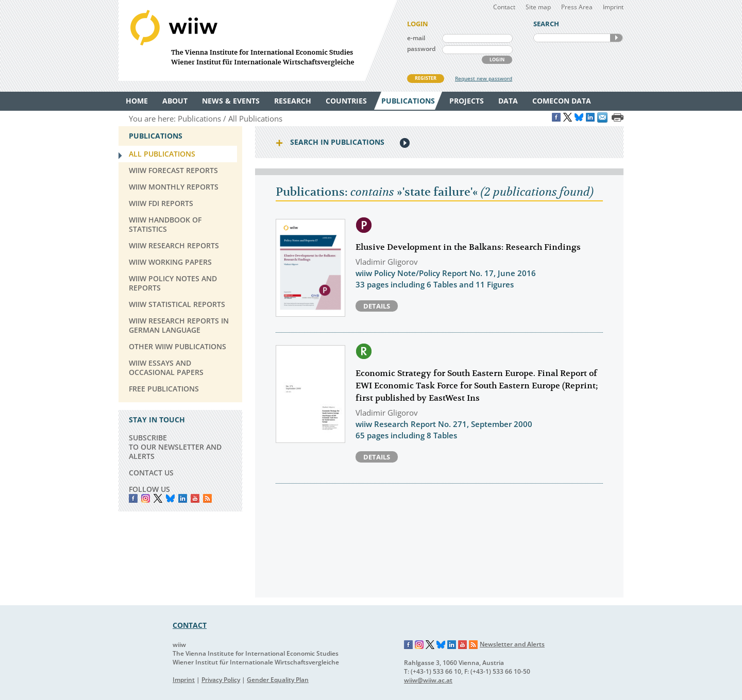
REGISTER (426, 78)
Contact (504, 7)
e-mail (416, 38)
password (421, 49)
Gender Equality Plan (278, 680)
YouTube (195, 498)
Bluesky (170, 498)
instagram (146, 498)
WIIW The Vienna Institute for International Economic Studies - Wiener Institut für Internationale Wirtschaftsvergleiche (258, 40)
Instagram (419, 645)
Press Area (577, 7)
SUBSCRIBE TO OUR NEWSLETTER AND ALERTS (175, 447)
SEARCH (616, 38)
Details (377, 306)
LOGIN (497, 59)
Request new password (484, 78)
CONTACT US (151, 473)
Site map (538, 7)
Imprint (613, 7)
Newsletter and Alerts (512, 644)
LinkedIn (183, 498)
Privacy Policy (221, 680)
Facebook (133, 498)
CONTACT (190, 625)
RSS (207, 498)
